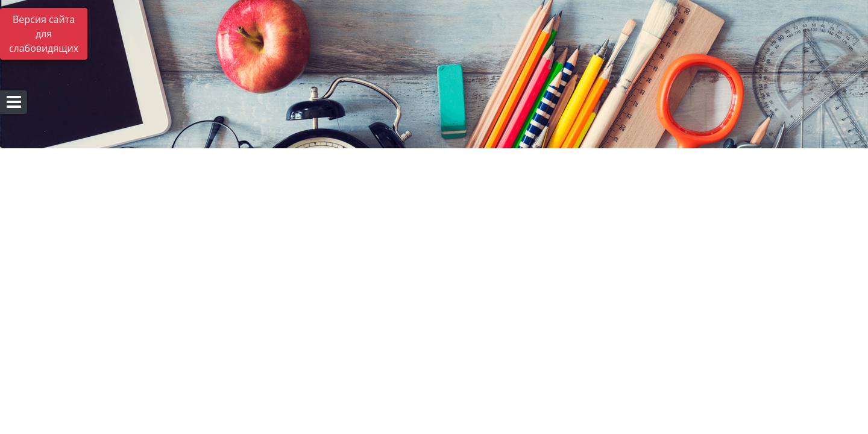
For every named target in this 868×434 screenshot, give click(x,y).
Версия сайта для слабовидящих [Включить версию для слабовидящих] (44, 34)
